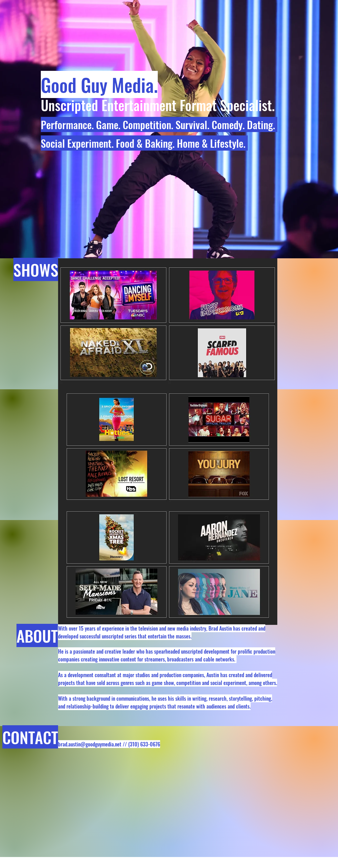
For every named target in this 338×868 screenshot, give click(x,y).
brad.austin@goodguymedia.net (90, 744)
